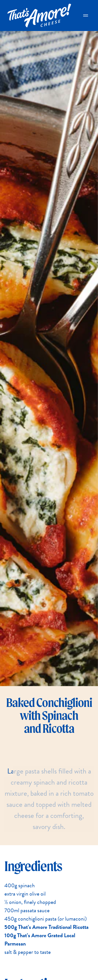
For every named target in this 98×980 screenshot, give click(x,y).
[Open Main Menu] (86, 15)
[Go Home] (39, 15)
